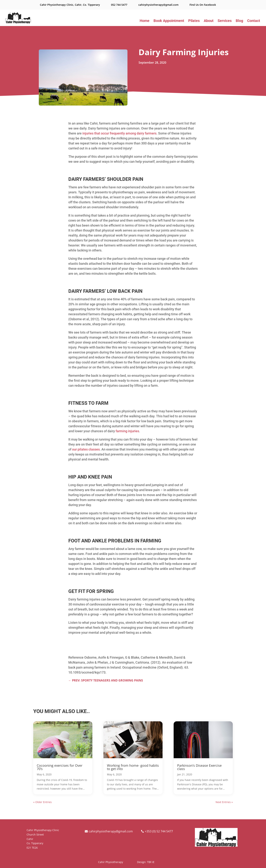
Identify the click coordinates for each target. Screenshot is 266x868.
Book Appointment (169, 21)
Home (145, 21)
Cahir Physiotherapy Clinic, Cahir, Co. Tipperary (70, 5)
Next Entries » (224, 802)
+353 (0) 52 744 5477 (159, 831)
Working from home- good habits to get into (133, 767)
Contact (254, 21)
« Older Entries (42, 802)
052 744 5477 (119, 5)
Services (225, 21)
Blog (239, 21)
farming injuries (127, 431)
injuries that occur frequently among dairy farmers (119, 133)
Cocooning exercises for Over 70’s (60, 767)
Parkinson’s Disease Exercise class (199, 767)
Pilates (194, 21)
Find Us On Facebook (203, 5)
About (209, 21)
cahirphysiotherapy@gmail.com (158, 5)
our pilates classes (86, 449)
